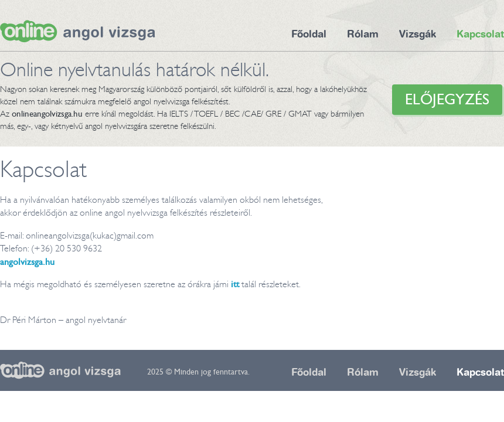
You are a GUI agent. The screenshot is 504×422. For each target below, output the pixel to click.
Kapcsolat (480, 34)
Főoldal (309, 34)
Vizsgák (418, 34)
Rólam (363, 34)
